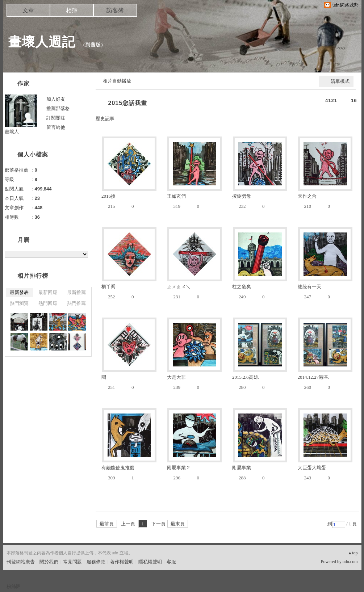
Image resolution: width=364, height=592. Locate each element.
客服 (171, 562)
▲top (353, 553)
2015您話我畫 (128, 103)
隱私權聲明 (150, 562)
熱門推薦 (76, 303)
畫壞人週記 (42, 42)
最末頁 (178, 524)
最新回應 (48, 292)
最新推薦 (76, 292)
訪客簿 (115, 10)
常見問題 (72, 562)
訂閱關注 (56, 118)
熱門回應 (48, 303)
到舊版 (93, 45)
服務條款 (96, 562)
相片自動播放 (117, 81)
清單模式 (340, 81)
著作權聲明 (122, 562)
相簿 (72, 10)
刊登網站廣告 (21, 562)
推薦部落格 (58, 108)
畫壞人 (12, 132)
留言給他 (56, 127)
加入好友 (56, 99)
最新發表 (19, 292)
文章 (28, 10)
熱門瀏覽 (19, 303)
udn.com (350, 562)
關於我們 (49, 562)
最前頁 (107, 524)
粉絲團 (14, 586)
